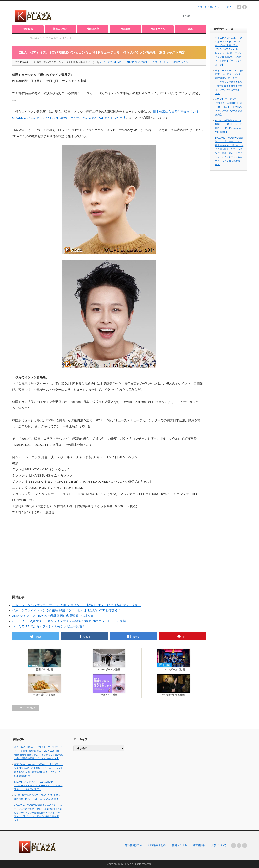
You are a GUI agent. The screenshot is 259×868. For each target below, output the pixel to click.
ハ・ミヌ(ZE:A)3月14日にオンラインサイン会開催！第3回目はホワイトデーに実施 (69, 621)
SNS (190, 29)
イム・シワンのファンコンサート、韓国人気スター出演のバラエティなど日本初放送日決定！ (76, 605)
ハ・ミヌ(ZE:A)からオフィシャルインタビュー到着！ (49, 626)
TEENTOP (128, 62)
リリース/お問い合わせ (209, 7)
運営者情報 (199, 845)
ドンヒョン (165, 62)
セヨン (185, 62)
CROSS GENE (143, 62)
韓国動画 (125, 29)
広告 (229, 7)
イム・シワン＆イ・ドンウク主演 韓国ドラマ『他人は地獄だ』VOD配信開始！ (66, 610)
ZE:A (103, 62)
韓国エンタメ (60, 29)
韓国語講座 (93, 29)
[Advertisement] (126, 13)
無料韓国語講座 (134, 845)
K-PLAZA (126, 864)
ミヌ (155, 62)
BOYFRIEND (114, 62)
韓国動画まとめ (157, 845)
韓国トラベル (158, 29)
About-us (28, 29)
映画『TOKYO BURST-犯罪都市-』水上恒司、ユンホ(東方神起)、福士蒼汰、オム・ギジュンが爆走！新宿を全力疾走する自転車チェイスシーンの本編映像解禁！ (229, 82)
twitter (239, 7)
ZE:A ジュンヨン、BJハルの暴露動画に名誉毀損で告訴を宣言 (54, 616)
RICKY (176, 62)
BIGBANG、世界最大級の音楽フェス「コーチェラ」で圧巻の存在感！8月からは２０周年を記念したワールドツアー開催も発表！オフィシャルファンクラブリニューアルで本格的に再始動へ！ (38, 812)
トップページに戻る (25, 708)
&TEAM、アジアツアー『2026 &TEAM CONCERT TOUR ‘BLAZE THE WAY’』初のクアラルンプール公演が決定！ (229, 107)
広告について (219, 845)
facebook (245, 7)
